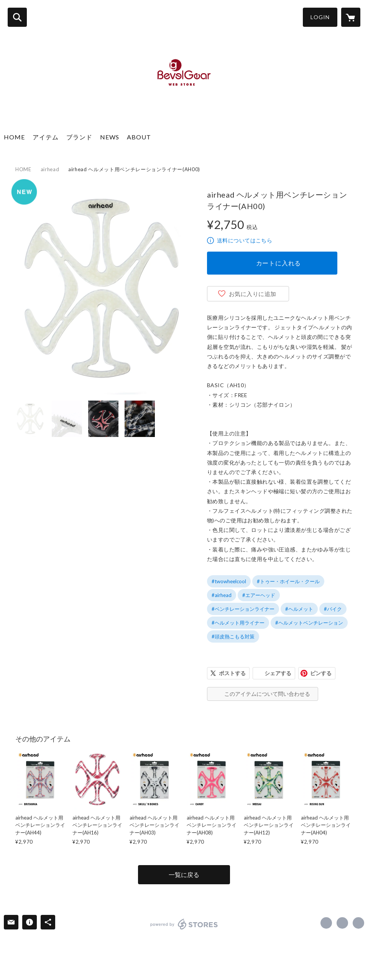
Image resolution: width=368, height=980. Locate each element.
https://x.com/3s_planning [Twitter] (342, 923)
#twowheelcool (229, 581)
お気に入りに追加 (253, 294)
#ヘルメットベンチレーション (309, 623)
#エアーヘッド (259, 595)
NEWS (110, 137)
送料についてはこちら (245, 240)
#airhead (222, 595)
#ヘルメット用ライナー (238, 623)
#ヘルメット (299, 609)
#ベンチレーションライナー (243, 609)
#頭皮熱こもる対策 (233, 636)
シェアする (278, 673)
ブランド (79, 137)
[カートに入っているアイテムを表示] (351, 17)
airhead (50, 169)
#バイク (333, 609)
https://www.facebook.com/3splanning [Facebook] (326, 923)
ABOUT (139, 137)
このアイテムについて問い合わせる (267, 694)
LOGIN (320, 17)
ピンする (321, 673)
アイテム (46, 137)
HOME (14, 137)
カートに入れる (279, 263)
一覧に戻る (184, 874)
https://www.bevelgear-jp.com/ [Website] (358, 923)
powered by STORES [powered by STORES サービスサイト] (184, 924)
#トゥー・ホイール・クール (288, 581)
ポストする (232, 673)
